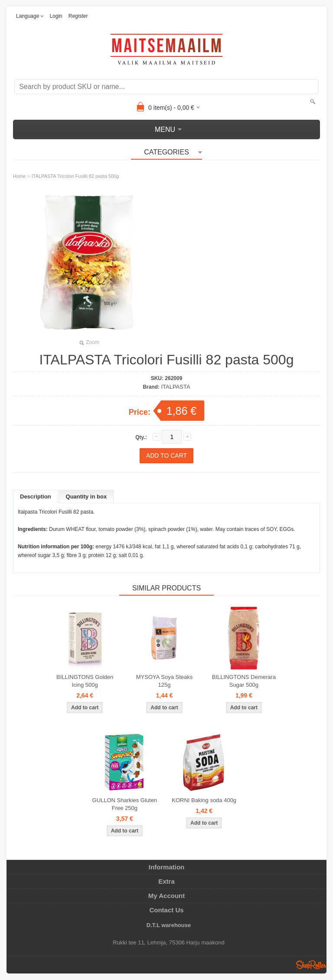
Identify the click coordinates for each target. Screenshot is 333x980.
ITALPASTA (175, 387)
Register (78, 16)
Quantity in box (87, 497)
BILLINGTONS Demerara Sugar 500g (244, 681)
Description (36, 497)
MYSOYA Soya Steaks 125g (165, 681)
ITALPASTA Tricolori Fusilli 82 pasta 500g (75, 176)
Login (56, 16)
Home (19, 176)
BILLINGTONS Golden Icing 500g (85, 681)
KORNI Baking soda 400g (204, 800)
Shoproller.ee (311, 965)
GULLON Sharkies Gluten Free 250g (125, 804)
